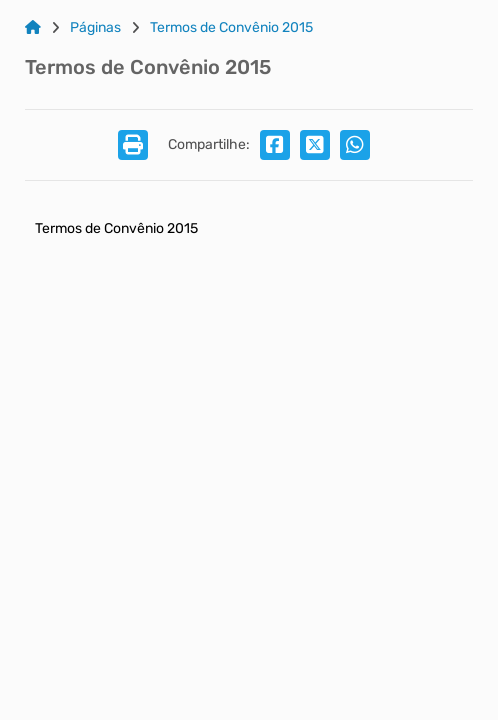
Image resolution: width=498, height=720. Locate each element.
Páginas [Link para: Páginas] (95, 28)
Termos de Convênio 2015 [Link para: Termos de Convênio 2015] (231, 28)
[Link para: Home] (33, 28)
